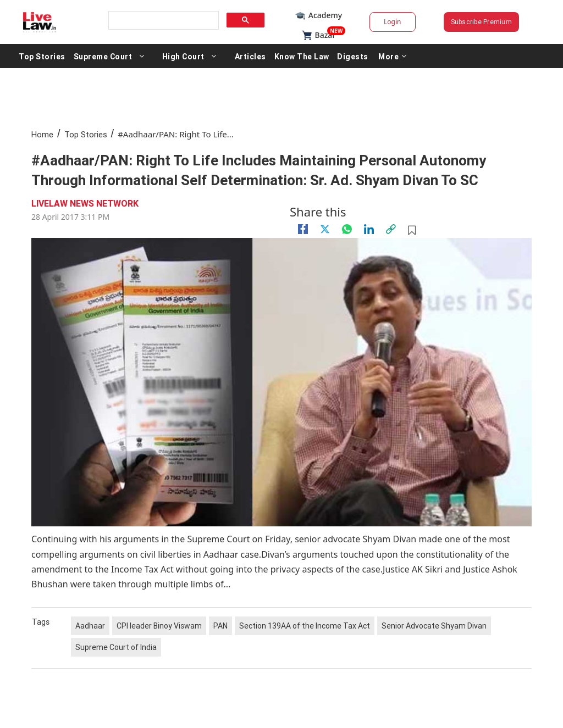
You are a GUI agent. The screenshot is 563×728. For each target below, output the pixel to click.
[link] (391, 229)
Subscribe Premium (481, 22)
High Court (183, 56)
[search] (163, 21)
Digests (353, 56)
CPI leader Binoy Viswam (159, 626)
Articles (250, 56)
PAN (220, 626)
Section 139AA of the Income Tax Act (305, 626)
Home (42, 134)
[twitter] (325, 229)
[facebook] (303, 229)
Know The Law (302, 56)
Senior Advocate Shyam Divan (434, 626)
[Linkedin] (369, 229)
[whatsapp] (347, 229)
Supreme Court (103, 56)
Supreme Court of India (116, 647)
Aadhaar (90, 626)
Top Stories (42, 56)
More (393, 56)
